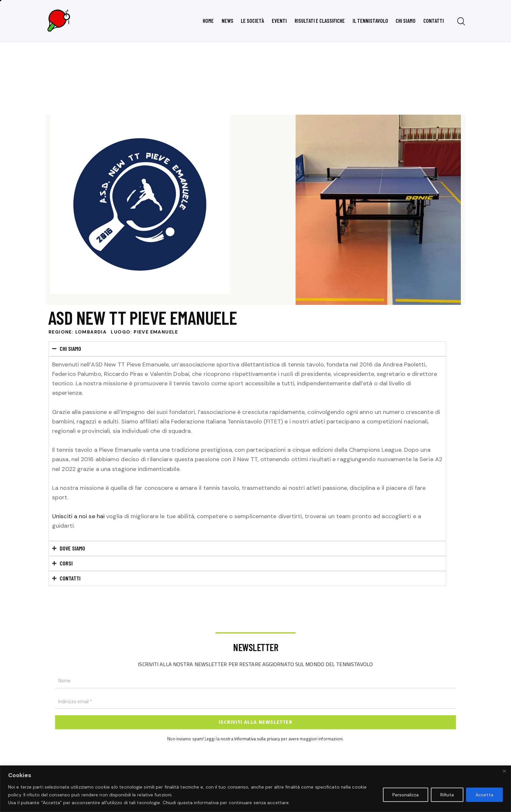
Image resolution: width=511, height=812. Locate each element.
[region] (255, 789)
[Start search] (461, 22)
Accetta (484, 795)
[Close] (504, 771)
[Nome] (255, 681)
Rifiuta (447, 795)
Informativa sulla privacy (257, 738)
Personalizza (406, 795)
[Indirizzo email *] (255, 702)
